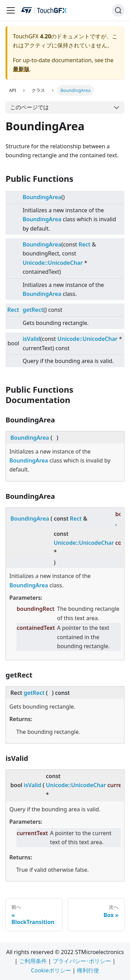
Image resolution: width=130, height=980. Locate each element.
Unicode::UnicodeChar (53, 263)
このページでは (29, 107)
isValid (31, 339)
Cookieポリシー (51, 970)
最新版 (21, 69)
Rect (85, 244)
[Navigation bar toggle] (11, 10)
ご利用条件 (33, 961)
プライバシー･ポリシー (82, 961)
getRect (33, 310)
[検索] (118, 10)
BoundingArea (42, 197)
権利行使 (88, 970)
